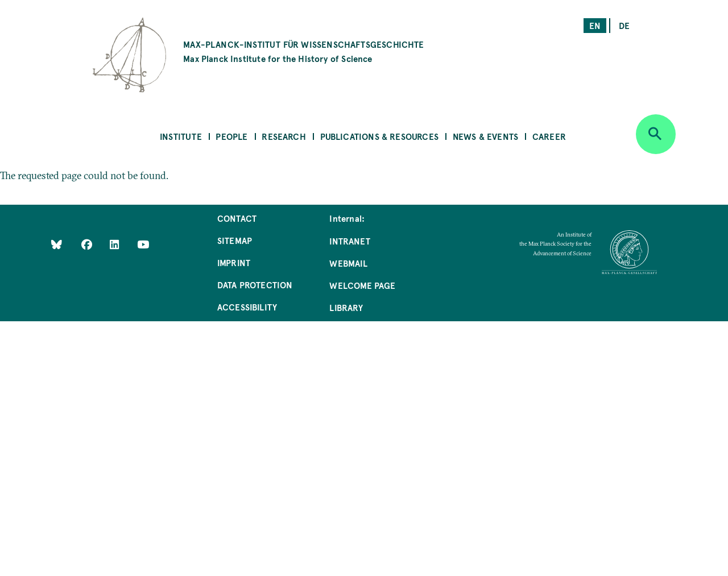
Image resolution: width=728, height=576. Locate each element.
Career (549, 136)
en (595, 25)
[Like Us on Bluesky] (57, 244)
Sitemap (235, 240)
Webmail (348, 263)
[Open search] (656, 134)
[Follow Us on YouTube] (143, 244)
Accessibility (247, 307)
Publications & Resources (379, 136)
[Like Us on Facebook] (88, 244)
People (231, 136)
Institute (181, 136)
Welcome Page (362, 285)
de (624, 25)
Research (284, 136)
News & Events (485, 136)
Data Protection (255, 285)
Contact (237, 218)
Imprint (234, 262)
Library (346, 307)
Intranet (349, 241)
